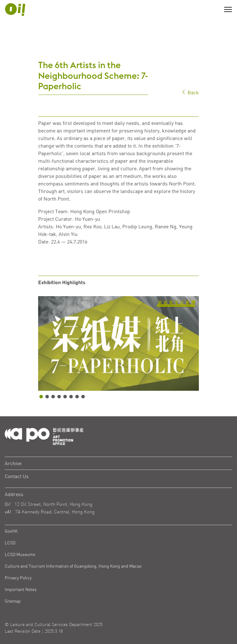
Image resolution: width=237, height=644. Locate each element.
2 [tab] (47, 397)
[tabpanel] (118, 343)
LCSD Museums (20, 554)
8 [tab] (83, 397)
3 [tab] (53, 397)
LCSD (10, 543)
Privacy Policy (18, 578)
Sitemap (13, 601)
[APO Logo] (15, 9)
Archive (13, 463)
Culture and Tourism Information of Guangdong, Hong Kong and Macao (73, 566)
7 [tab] (77, 397)
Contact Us (17, 476)
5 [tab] (65, 397)
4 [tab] (59, 397)
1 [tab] (41, 397)
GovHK (11, 531)
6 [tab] (71, 397)
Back (190, 92)
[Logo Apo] (44, 436)
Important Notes (21, 589)
